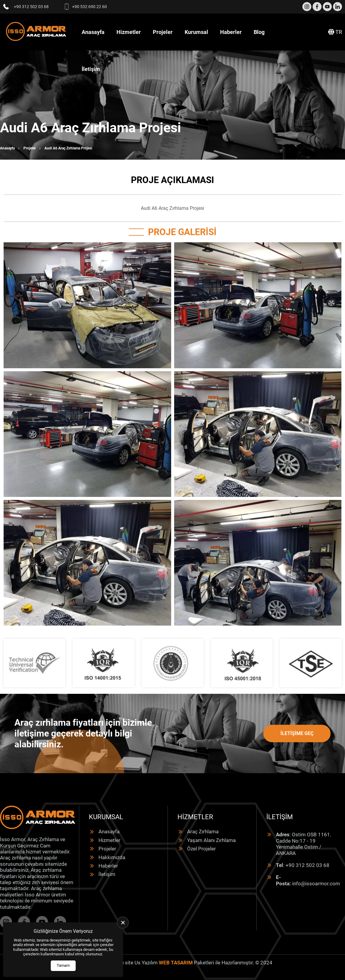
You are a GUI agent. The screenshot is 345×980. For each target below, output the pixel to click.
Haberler (231, 32)
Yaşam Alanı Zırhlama (211, 840)
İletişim (91, 69)
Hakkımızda (112, 857)
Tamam (63, 965)
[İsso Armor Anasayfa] (36, 32)
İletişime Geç (297, 733)
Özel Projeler (201, 849)
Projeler (163, 32)
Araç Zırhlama (203, 831)
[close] (123, 923)
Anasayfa (93, 32)
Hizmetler (129, 32)
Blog (259, 32)
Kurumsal (196, 32)
